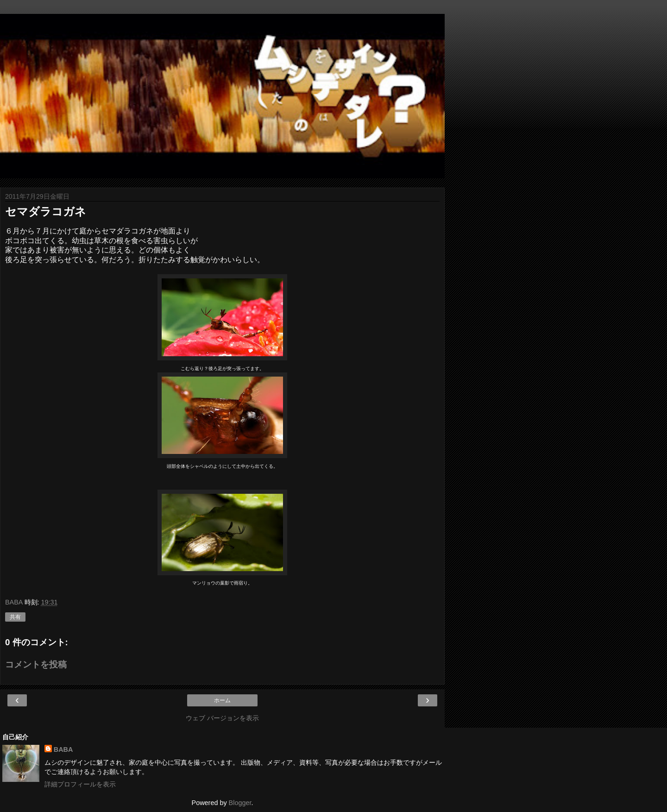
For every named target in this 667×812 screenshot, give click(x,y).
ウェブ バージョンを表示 (222, 718)
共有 (15, 617)
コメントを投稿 (36, 664)
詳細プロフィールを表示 (80, 784)
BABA (63, 749)
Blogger (240, 803)
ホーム (222, 700)
